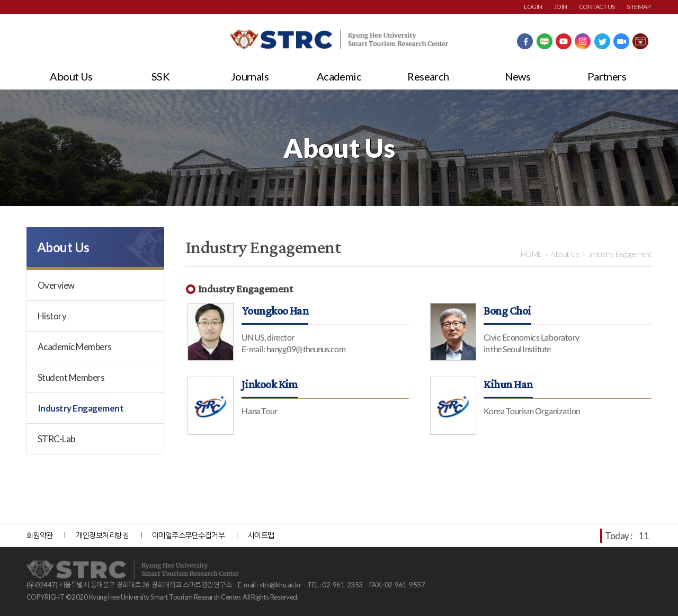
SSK (160, 76)
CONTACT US (597, 7)
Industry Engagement (81, 408)
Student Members (71, 377)
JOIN (561, 7)
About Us (71, 76)
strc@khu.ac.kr (280, 585)
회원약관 (40, 535)
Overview (56, 285)
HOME (531, 254)
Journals (250, 76)
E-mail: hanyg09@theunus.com (293, 349)
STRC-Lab (56, 439)
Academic (339, 76)
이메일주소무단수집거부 (188, 535)
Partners (607, 76)
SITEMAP (639, 7)
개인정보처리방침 (102, 535)
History (52, 316)
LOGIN (533, 7)
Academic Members (75, 347)
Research (428, 76)
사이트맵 (261, 535)
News (518, 76)
